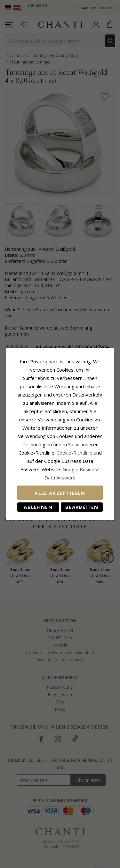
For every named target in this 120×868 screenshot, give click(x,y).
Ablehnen (38, 507)
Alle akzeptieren (60, 493)
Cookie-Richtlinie (75, 453)
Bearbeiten (82, 507)
